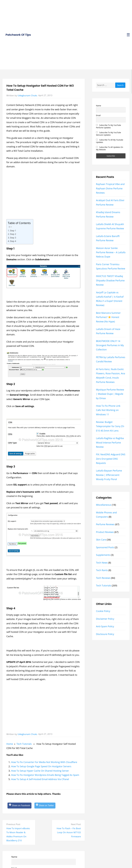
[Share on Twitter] (49, 806)
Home (10, 744)
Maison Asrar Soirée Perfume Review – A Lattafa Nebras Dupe (111, 252)
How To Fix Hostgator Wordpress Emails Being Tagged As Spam (45, 775)
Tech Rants (102, 570)
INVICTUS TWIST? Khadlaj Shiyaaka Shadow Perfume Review (110, 280)
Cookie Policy (103, 611)
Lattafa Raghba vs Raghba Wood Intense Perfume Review (110, 442)
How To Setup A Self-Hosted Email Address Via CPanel (40, 779)
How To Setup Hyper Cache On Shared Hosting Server (40, 771)
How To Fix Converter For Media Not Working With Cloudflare (44, 762)
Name (14, 858)
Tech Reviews (103, 578)
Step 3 (13, 238)
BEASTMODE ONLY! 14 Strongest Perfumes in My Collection (110, 345)
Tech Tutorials (24, 744)
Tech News (102, 563)
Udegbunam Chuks (27, 95)
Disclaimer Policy (105, 619)
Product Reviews (105, 532)
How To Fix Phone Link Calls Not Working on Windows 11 (108, 410)
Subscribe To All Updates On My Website (110, 148)
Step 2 (13, 234)
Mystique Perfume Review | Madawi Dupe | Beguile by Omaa (110, 394)
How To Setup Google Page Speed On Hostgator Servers (41, 766)
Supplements (103, 555)
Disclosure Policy (105, 634)
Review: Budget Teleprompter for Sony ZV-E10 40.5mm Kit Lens (110, 426)
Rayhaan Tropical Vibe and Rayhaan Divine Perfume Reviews (110, 188)
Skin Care (101, 540)
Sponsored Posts (105, 547)
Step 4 (13, 241)
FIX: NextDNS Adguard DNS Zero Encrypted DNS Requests (111, 459)
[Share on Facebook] (21, 806)
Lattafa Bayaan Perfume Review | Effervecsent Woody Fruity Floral (109, 475)
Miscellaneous (104, 505)
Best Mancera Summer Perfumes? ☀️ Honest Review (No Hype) (108, 317)
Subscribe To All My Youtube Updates (110, 141)
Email (98, 115)
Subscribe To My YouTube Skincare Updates (109, 134)
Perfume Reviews (105, 524)
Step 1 (13, 231)
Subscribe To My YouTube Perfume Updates (109, 126)
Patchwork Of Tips (18, 35)
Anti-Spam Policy (105, 626)
